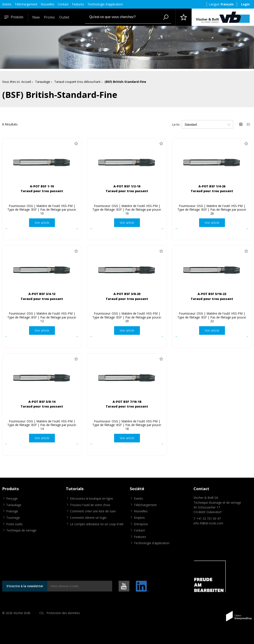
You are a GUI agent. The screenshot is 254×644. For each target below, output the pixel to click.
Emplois (139, 518)
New (36, 17)
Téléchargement (26, 4)
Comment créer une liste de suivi (93, 511)
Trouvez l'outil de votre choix (90, 505)
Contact (63, 4)
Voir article (42, 223)
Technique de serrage (21, 530)
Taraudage (43, 82)
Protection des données (63, 613)
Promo (49, 17)
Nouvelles (48, 4)
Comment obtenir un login (88, 518)
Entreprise (141, 524)
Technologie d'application (105, 4)
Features (78, 4)
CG (41, 613)
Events (7, 4)
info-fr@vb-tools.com (208, 523)
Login (245, 4)
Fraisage (12, 511)
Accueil (26, 82)
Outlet (64, 17)
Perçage (12, 498)
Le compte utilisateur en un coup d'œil (97, 524)
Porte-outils (14, 524)
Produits (14, 17)
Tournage (13, 518)
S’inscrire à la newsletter (25, 586)
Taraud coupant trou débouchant (77, 82)
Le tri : (177, 124)
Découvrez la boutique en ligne (91, 498)
